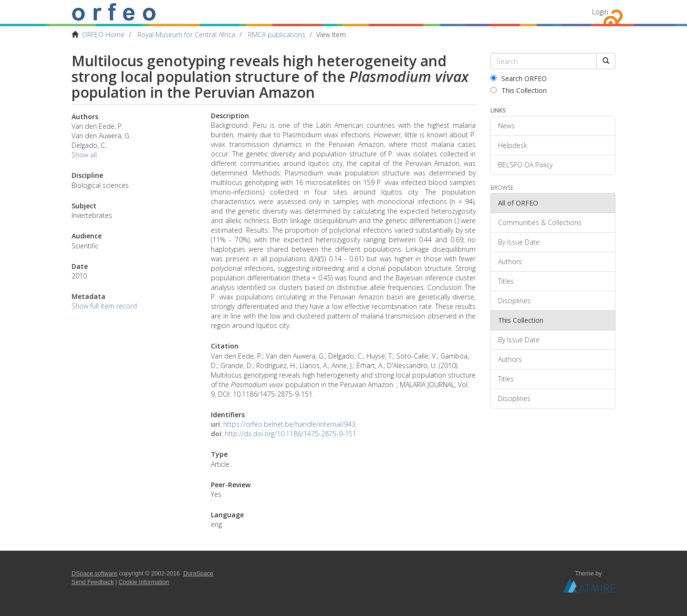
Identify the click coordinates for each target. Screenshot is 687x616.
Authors (510, 262)
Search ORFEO (519, 78)
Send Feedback (93, 582)
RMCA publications (277, 35)
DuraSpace (198, 574)
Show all (84, 155)
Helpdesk (513, 145)
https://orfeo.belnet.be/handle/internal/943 (289, 424)
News (506, 126)
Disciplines (514, 301)
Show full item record (104, 306)
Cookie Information (144, 582)
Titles (506, 281)
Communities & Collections (540, 222)
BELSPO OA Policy (525, 165)
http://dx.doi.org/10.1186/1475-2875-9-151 (291, 434)
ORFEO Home (103, 35)
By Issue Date (519, 242)
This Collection (519, 90)
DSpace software (94, 574)
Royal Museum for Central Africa (186, 35)
